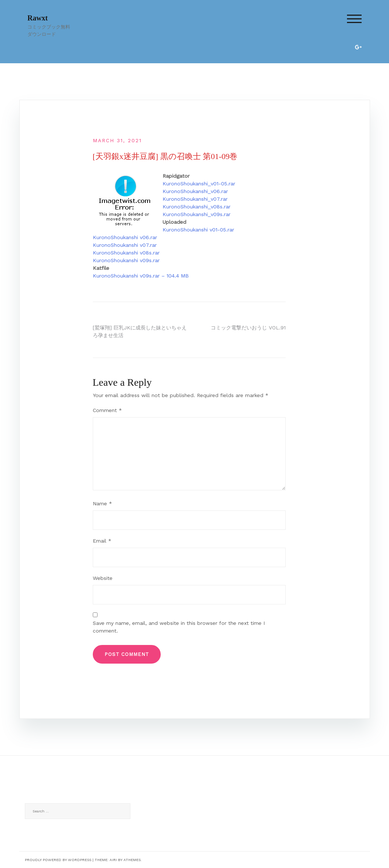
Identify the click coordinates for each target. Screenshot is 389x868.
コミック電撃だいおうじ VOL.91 (248, 328)
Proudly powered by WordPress (58, 860)
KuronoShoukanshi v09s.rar (126, 260)
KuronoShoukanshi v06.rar (125, 237)
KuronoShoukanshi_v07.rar (195, 199)
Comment (107, 410)
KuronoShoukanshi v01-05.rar (198, 230)
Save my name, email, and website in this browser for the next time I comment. (179, 627)
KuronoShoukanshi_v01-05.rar (199, 184)
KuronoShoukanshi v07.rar (125, 245)
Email (102, 541)
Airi (113, 860)
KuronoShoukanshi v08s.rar (126, 253)
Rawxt (38, 18)
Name (102, 503)
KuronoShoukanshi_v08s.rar (197, 207)
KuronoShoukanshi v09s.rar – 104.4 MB (141, 276)
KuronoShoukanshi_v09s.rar (197, 214)
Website (103, 578)
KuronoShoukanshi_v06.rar (195, 191)
